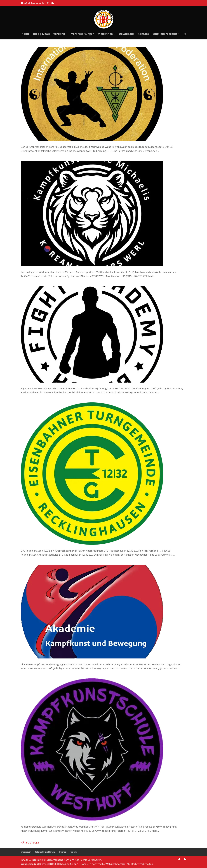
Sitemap (63, 852)
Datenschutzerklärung (45, 852)
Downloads (127, 34)
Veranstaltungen (83, 34)
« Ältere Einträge (30, 843)
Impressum (26, 852)
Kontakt (143, 34)
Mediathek (105, 34)
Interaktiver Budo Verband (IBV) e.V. (53, 860)
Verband (59, 34)
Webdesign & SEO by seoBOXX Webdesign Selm (48, 864)
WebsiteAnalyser (115, 864)
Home (25, 34)
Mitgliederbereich (165, 34)
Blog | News (41, 34)
